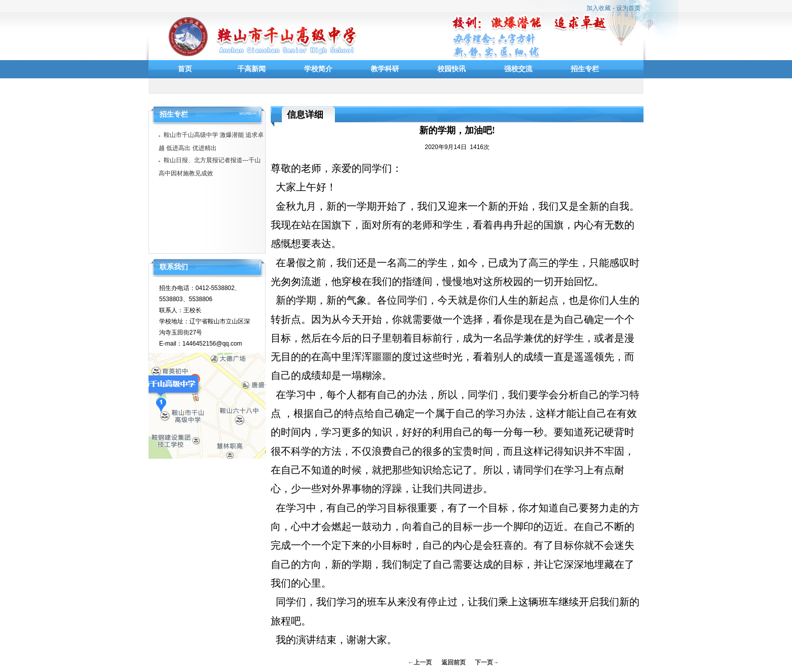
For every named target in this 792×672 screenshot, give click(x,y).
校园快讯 (452, 69)
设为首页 (628, 8)
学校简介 (318, 69)
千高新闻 (252, 69)
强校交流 (518, 69)
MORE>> (248, 114)
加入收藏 (599, 8)
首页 (185, 69)
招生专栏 (585, 69)
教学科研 (385, 69)
